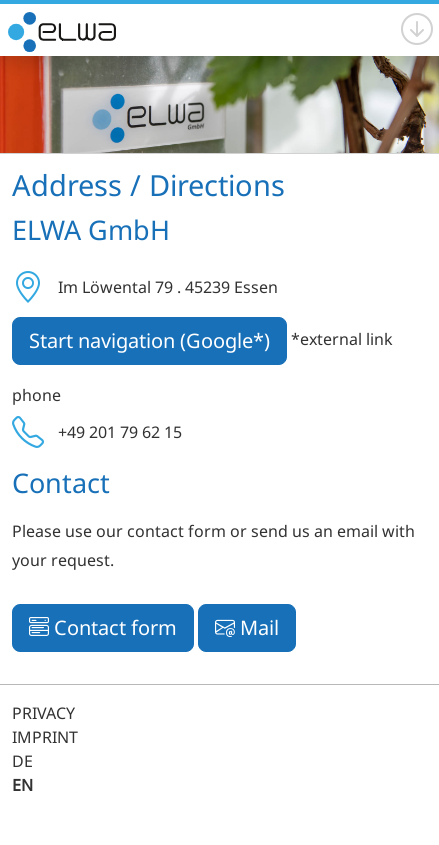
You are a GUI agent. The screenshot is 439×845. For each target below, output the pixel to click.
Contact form (103, 627)
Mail (247, 627)
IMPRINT (45, 737)
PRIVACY (43, 713)
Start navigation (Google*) (149, 340)
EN (22, 785)
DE (22, 761)
